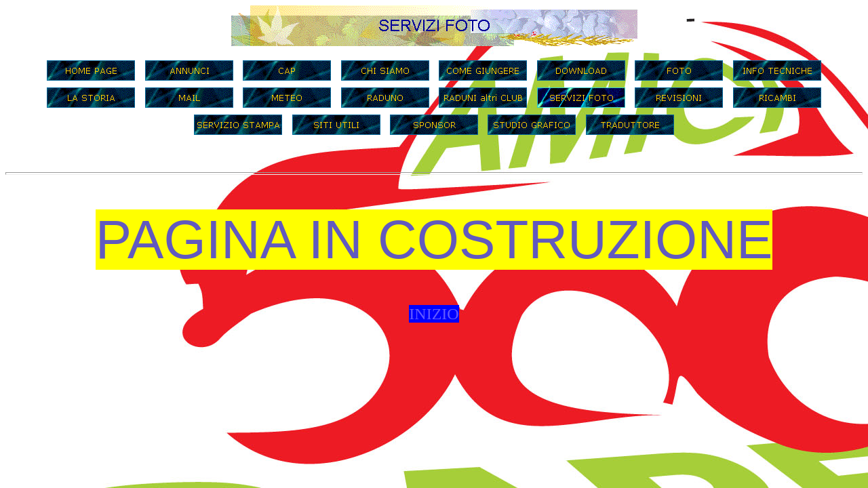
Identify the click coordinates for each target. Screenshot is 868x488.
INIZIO (434, 314)
